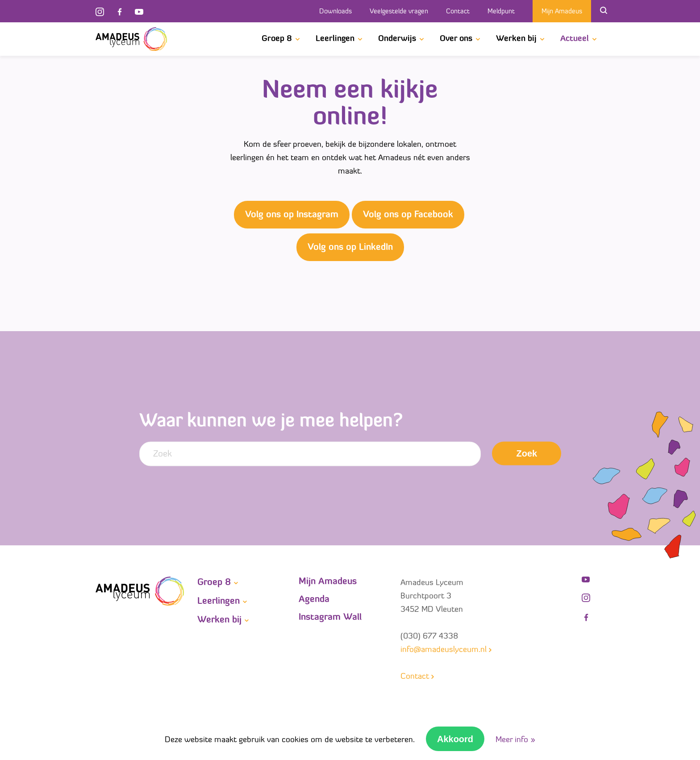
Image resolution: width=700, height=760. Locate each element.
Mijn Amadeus (562, 12)
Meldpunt (501, 12)
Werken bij (516, 39)
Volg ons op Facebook (408, 215)
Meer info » (515, 740)
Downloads (335, 12)
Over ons (456, 39)
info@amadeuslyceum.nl (444, 650)
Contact (458, 12)
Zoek (527, 453)
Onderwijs (397, 39)
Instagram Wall (330, 618)
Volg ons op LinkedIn (350, 248)
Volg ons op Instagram (292, 215)
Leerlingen (335, 39)
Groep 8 (277, 39)
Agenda (314, 600)
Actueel (575, 39)
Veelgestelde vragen (399, 12)
